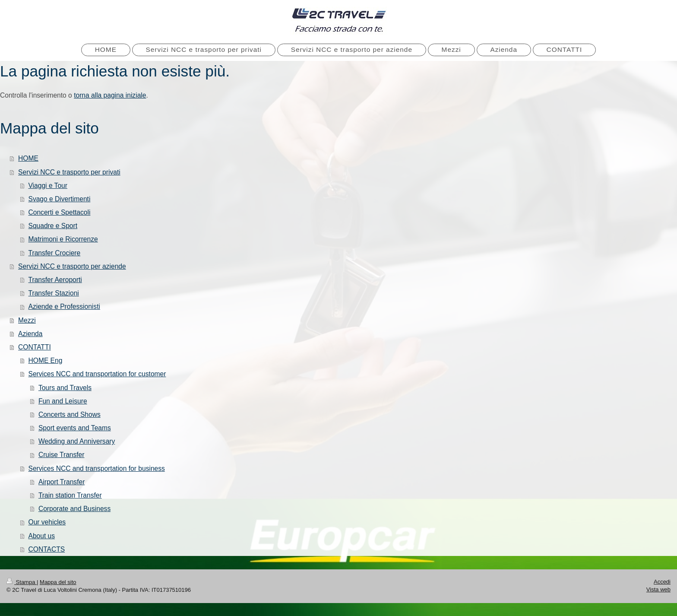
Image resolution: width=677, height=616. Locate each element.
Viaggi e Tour (48, 186)
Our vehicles (47, 522)
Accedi (662, 582)
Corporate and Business (74, 509)
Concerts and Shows (70, 414)
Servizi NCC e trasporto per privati (69, 172)
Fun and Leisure (63, 401)
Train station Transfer (70, 495)
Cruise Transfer (62, 455)
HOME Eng (46, 360)
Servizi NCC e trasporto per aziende (72, 266)
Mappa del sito (58, 582)
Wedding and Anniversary (77, 441)
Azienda (30, 334)
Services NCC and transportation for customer (97, 374)
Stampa (22, 582)
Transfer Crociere (55, 253)
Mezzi (27, 320)
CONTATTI (35, 347)
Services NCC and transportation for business (97, 468)
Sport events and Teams (75, 428)
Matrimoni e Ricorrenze (63, 239)
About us (42, 536)
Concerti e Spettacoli (60, 212)
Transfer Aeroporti (55, 280)
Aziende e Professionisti (64, 306)
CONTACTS (47, 549)
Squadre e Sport (53, 226)
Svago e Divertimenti (60, 199)
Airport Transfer (62, 482)
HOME (28, 158)
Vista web (658, 589)
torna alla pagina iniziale (110, 95)
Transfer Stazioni (54, 293)
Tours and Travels (65, 388)
